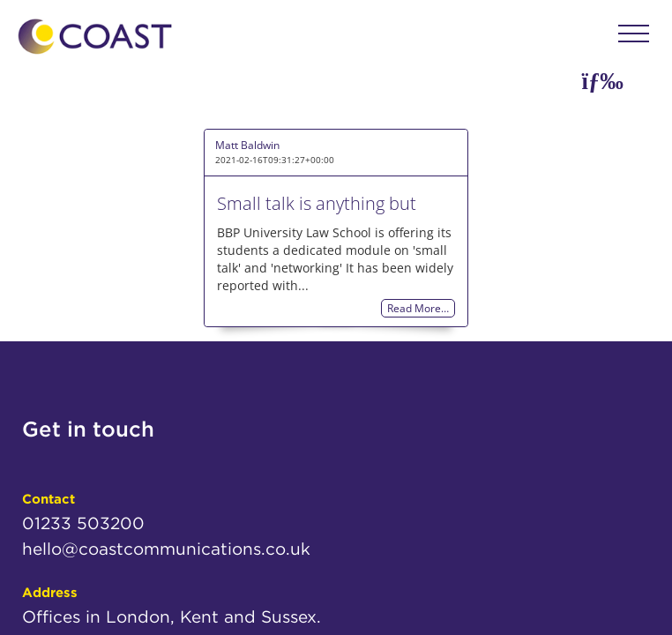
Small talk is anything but (317, 203)
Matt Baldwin (247, 145)
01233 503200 (83, 523)
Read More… (418, 308)
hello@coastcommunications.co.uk (166, 549)
